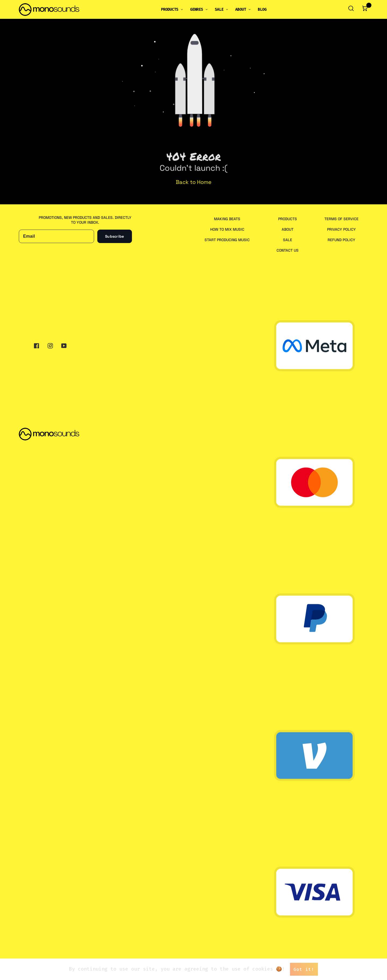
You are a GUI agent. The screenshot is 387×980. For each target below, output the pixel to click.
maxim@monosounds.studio (53, 421)
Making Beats (227, 219)
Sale (288, 240)
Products (288, 219)
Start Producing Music (227, 240)
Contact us (288, 250)
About (288, 229)
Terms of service (341, 219)
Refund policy (341, 240)
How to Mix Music (227, 229)
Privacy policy (341, 229)
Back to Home (194, 182)
